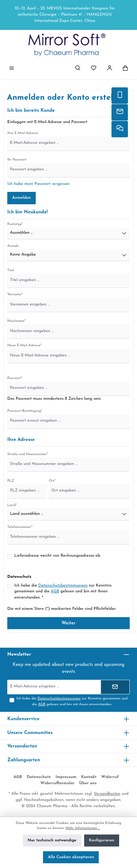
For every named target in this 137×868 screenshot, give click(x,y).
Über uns (88, 783)
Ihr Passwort (17, 160)
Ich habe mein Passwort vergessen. (39, 184)
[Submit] (115, 687)
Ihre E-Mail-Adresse (23, 133)
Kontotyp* (15, 224)
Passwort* (15, 378)
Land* (12, 505)
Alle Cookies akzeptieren (71, 857)
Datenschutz (39, 777)
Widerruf (110, 777)
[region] (68, 15)
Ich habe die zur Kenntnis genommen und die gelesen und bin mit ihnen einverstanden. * (63, 592)
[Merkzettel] (94, 69)
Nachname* (16, 321)
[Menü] (12, 69)
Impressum (66, 777)
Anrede (13, 246)
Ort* (52, 481)
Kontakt (89, 777)
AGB (55, 591)
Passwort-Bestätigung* (25, 411)
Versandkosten (107, 794)
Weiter (69, 623)
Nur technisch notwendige (52, 841)
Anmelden (21, 198)
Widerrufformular (58, 783)
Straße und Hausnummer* (28, 454)
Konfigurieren (102, 841)
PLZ (11, 481)
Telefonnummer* (20, 527)
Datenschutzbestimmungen (63, 586)
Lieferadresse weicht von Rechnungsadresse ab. (58, 556)
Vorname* (15, 294)
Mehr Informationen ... (83, 828)
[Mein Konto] (110, 69)
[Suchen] (78, 69)
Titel (11, 270)
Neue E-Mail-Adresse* (25, 345)
